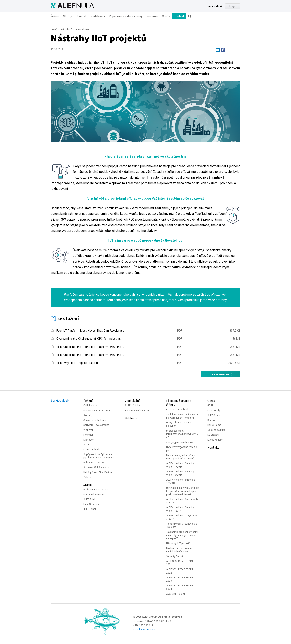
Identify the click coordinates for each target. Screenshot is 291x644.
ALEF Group (214, 415)
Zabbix (87, 477)
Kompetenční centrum (137, 411)
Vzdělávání (98, 16)
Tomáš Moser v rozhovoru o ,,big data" (182, 525)
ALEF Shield (90, 499)
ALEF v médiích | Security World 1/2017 (180, 509)
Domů (54, 30)
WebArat (88, 430)
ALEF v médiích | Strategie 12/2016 (181, 481)
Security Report (175, 556)
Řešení (55, 16)
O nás (166, 16)
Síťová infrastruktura (95, 420)
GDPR (210, 406)
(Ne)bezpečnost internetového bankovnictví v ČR (182, 434)
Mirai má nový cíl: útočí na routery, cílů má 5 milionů (181, 457)
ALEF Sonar (90, 509)
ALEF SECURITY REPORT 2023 (180, 579)
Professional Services (96, 490)
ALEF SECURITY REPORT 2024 (180, 587)
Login (233, 6)
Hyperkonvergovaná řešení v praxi (182, 449)
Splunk (87, 445)
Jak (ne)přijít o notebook (179, 442)
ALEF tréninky (132, 406)
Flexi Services (91, 504)
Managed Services (94, 495)
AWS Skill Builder (176, 594)
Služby (67, 16)
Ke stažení (213, 435)
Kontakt (179, 16)
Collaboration (91, 406)
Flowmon (89, 435)
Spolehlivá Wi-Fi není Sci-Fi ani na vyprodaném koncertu (183, 416)
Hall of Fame (214, 425)
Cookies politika (216, 430)
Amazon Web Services (96, 468)
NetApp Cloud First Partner (98, 472)
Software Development (96, 425)
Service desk (214, 6)
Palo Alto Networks (94, 463)
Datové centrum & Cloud (97, 411)
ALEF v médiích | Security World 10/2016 (180, 473)
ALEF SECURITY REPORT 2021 (180, 563)
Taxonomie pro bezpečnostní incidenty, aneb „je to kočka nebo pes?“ (182, 535)
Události (81, 16)
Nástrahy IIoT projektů (178, 543)
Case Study (214, 411)
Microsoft (89, 440)
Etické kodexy (215, 440)
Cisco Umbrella (92, 450)
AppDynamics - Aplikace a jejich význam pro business (99, 456)
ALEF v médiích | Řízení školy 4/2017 (182, 501)
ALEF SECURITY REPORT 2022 (180, 571)
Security (88, 415)
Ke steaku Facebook (177, 410)
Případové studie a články (126, 16)
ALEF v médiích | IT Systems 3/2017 (182, 517)
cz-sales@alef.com (144, 630)
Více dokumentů (221, 375)
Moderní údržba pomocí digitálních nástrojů (179, 550)
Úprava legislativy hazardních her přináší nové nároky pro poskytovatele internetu (183, 491)
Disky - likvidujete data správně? (179, 424)
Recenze (152, 16)
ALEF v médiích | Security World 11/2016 (180, 465)
